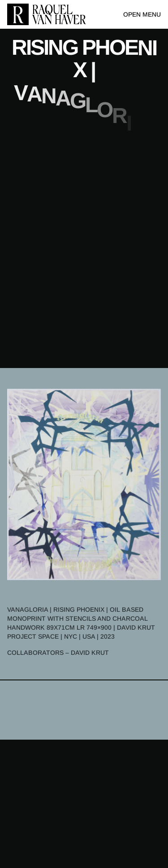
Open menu (142, 14)
